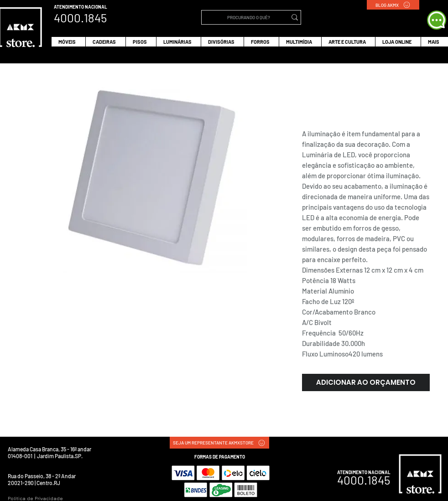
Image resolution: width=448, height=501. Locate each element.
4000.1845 (364, 480)
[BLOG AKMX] (393, 5)
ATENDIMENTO (69, 7)
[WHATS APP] (437, 20)
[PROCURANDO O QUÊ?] (248, 17)
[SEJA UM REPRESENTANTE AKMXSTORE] (219, 443)
